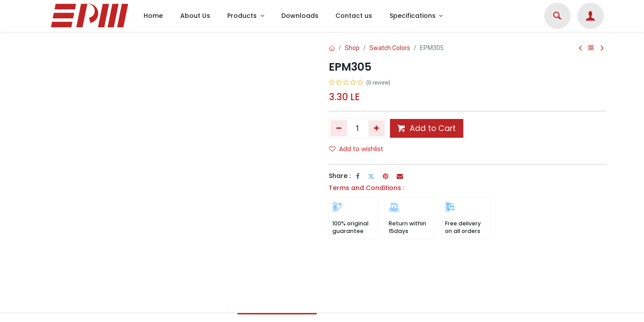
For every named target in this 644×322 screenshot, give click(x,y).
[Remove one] (339, 128)
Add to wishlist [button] (356, 149)
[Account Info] (590, 17)
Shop (352, 48)
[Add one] (377, 128)
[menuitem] (153, 16)
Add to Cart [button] (427, 128)
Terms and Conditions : (366, 188)
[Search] (557, 17)
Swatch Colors (390, 48)
